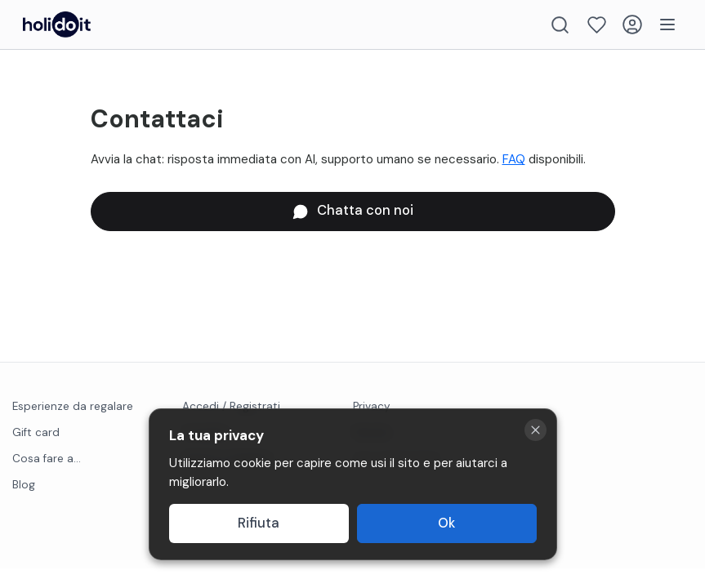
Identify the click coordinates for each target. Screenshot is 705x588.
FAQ (514, 159)
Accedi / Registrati (231, 406)
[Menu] (667, 24)
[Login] (632, 24)
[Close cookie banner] (535, 430)
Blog (24, 485)
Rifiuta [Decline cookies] (259, 523)
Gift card (36, 432)
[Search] (560, 25)
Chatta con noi (353, 210)
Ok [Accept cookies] (446, 523)
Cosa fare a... (47, 459)
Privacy (372, 406)
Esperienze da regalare (73, 406)
